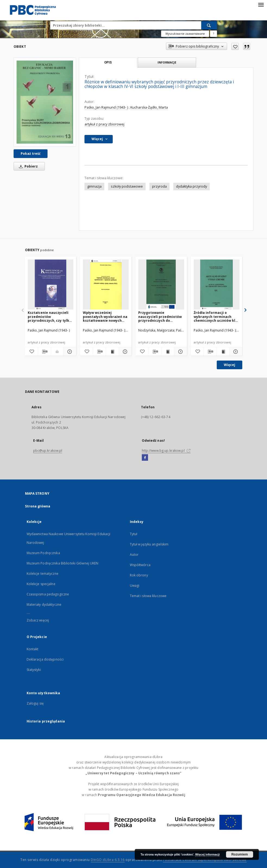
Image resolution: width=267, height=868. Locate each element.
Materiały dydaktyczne (44, 605)
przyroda (159, 186)
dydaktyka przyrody (191, 186)
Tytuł (134, 534)
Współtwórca (140, 565)
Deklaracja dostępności (45, 659)
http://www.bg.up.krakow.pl (166, 451)
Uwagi (135, 585)
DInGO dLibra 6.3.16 (108, 860)
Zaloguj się (35, 703)
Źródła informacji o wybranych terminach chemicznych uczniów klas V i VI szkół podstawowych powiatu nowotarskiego (216, 316)
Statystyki (34, 670)
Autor (134, 555)
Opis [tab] (108, 62)
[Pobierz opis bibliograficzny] (44, 352)
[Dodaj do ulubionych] (235, 46)
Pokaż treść (31, 154)
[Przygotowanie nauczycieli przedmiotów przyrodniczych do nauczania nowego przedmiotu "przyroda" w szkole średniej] (161, 285)
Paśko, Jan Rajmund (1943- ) (106, 107)
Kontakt (33, 649)
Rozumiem (240, 854)
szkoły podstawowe (127, 186)
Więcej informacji (208, 854)
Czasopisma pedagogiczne (48, 594)
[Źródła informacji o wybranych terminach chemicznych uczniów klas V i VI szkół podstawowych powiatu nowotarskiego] (217, 285)
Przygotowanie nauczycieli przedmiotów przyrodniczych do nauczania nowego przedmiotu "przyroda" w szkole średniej (160, 316)
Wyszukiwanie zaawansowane (185, 34)
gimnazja (94, 186)
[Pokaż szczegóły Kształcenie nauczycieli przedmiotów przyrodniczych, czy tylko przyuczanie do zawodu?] (69, 352)
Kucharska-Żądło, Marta (149, 107)
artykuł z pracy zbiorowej (104, 124)
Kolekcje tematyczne (43, 574)
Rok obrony (139, 575)
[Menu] (261, 4)
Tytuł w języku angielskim (149, 544)
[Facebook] (145, 458)
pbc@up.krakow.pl (48, 451)
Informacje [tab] (167, 62)
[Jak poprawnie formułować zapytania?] (213, 34)
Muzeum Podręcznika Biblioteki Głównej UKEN (63, 563)
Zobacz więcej (38, 620)
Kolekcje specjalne (41, 584)
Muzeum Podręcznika (43, 553)
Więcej (230, 365)
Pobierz (27, 166)
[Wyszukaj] (209, 25)
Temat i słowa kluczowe (148, 596)
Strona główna (38, 506)
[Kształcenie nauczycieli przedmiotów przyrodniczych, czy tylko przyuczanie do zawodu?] (51, 285)
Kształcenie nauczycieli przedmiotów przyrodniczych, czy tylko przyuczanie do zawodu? (50, 316)
